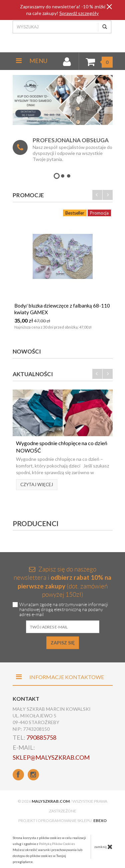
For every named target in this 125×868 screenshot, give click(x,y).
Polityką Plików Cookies (57, 844)
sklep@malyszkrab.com (51, 757)
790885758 (41, 737)
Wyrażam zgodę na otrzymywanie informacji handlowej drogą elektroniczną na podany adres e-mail (64, 610)
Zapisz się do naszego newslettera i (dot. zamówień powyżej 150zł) (62, 582)
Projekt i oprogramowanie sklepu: (62, 821)
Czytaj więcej (37, 484)
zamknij (103, 847)
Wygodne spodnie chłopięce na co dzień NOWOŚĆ (62, 447)
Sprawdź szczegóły (79, 13)
